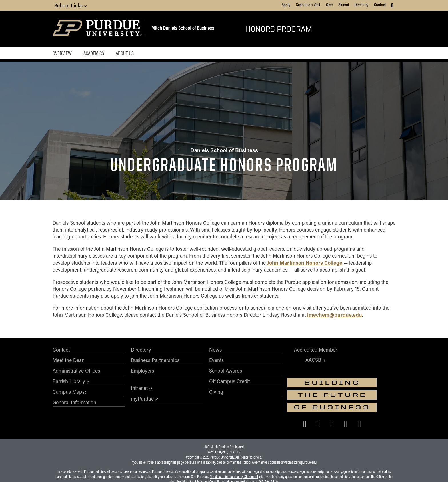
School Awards (206, 375)
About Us (126, 53)
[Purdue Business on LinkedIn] (363, 396)
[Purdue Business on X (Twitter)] (336, 396)
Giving (197, 396)
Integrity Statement (191, 470)
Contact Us (316, 470)
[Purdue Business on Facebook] (323, 396)
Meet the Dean (69, 364)
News (196, 354)
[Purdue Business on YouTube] (377, 396)
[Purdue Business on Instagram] (350, 396)
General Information (74, 406)
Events (197, 364)
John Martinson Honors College (305, 266)
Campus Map (67, 396)
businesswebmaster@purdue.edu (294, 440)
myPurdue (133, 403)
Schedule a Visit (308, 5)
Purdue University (222, 435)
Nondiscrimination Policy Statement (234, 454)
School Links (70, 5)
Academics (94, 53)
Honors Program (279, 29)
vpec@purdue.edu (242, 459)
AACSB (279, 364)
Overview (62, 53)
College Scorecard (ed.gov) (258, 470)
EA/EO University (160, 470)
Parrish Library (69, 385)
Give (329, 5)
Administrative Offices (76, 375)
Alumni (344, 5)
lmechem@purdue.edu (335, 318)
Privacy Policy (292, 470)
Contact (380, 5)
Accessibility (133, 470)
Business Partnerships (145, 364)
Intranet (130, 392)
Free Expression (222, 470)
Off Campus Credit (210, 385)
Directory (361, 5)
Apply (286, 5)
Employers (133, 375)
